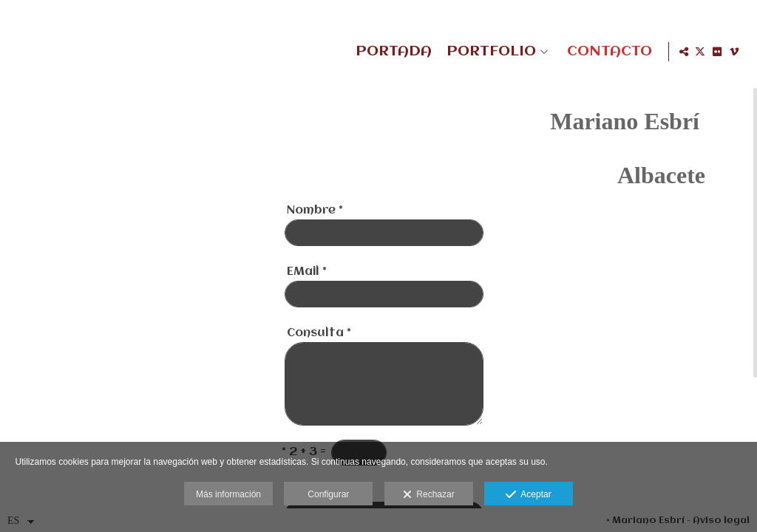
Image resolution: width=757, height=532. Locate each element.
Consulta (319, 352)
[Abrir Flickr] (717, 52)
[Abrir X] (700, 52)
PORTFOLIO (489, 52)
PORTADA (391, 52)
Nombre (315, 229)
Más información (228, 494)
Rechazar (429, 495)
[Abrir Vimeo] (734, 52)
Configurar (328, 494)
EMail (307, 290)
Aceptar (528, 495)
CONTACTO (607, 52)
